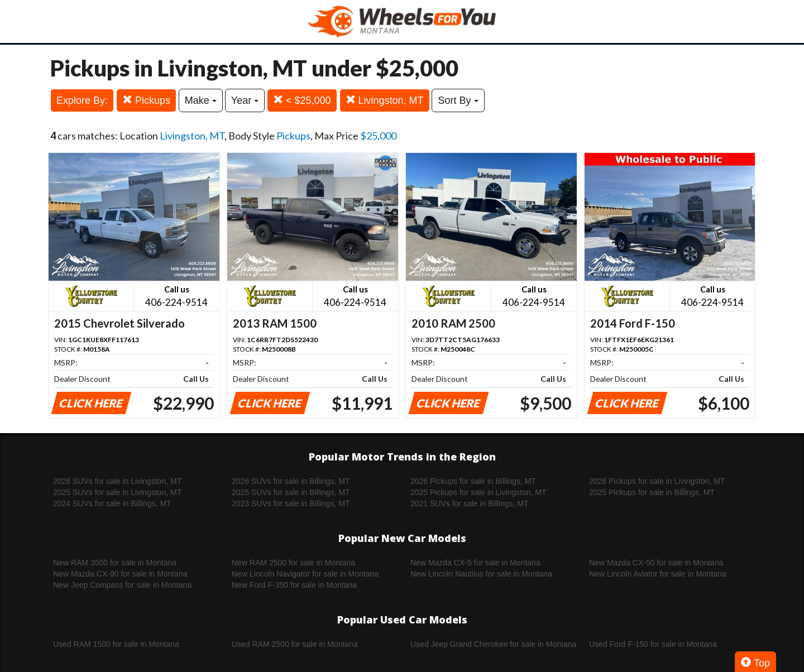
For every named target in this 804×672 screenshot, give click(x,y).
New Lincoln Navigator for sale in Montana (305, 574)
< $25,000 (302, 100)
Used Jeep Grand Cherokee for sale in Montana (493, 644)
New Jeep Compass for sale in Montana (122, 585)
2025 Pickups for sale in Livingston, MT (478, 492)
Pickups (146, 100)
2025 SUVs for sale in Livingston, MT (117, 492)
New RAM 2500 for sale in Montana (293, 563)
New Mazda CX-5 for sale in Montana (475, 563)
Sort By (458, 100)
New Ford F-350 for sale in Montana (294, 585)
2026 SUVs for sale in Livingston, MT (117, 481)
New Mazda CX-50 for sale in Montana (656, 563)
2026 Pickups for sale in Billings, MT (473, 481)
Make (201, 100)
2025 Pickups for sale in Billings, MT (652, 492)
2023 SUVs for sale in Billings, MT (291, 503)
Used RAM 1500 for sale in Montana (116, 644)
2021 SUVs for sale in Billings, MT (470, 503)
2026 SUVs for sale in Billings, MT (291, 481)
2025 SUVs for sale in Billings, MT (291, 492)
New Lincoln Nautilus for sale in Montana (481, 574)
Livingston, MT (385, 100)
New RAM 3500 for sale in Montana (115, 563)
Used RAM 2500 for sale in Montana (295, 644)
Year (245, 100)
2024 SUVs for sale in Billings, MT (112, 503)
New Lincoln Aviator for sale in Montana (658, 574)
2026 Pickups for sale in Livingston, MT (657, 481)
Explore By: (82, 100)
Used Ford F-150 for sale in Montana (653, 644)
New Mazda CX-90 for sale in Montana (120, 574)
